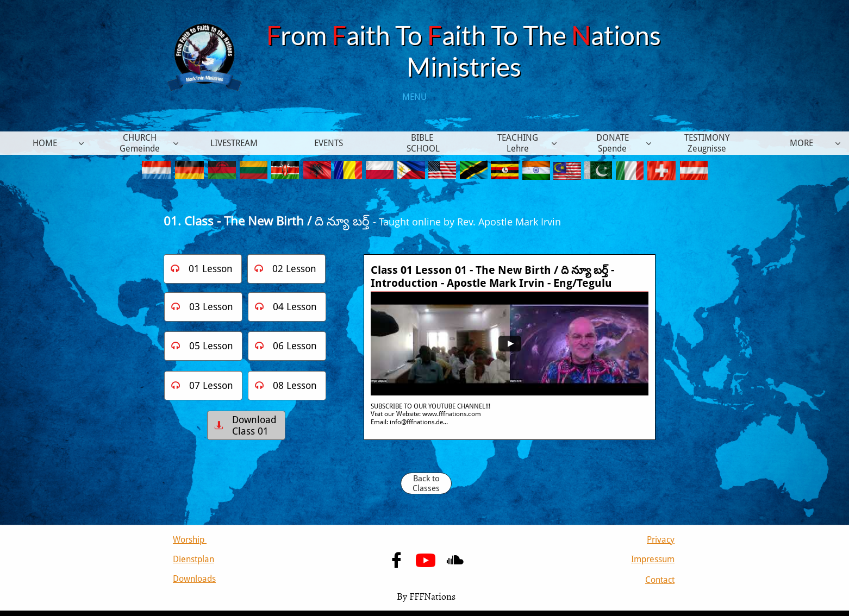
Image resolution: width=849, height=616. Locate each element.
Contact (660, 580)
